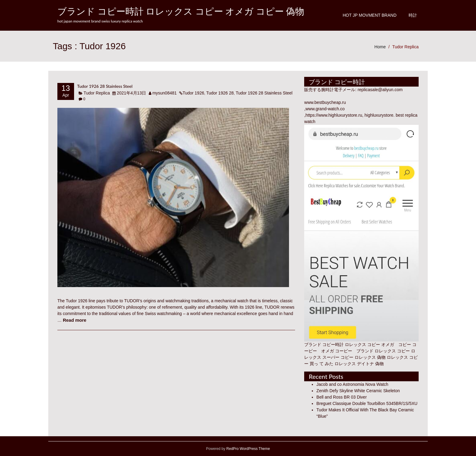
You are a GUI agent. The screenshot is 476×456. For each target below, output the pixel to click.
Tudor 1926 (193, 93)
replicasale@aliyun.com (380, 90)
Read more (75, 320)
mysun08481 (165, 93)
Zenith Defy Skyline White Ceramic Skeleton (358, 391)
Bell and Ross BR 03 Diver (342, 397)
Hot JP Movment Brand (370, 15)
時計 (413, 15)
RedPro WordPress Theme (248, 449)
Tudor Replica (405, 47)
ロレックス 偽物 (370, 357)
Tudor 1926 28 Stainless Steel (105, 86)
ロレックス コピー (392, 351)
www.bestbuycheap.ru (325, 102)
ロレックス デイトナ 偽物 (359, 364)
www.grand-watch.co (325, 109)
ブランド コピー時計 (324, 345)
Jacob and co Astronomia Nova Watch (352, 384)
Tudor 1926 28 (220, 93)
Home (380, 47)
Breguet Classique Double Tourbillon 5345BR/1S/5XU (367, 403)
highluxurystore (379, 115)
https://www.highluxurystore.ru (334, 115)
